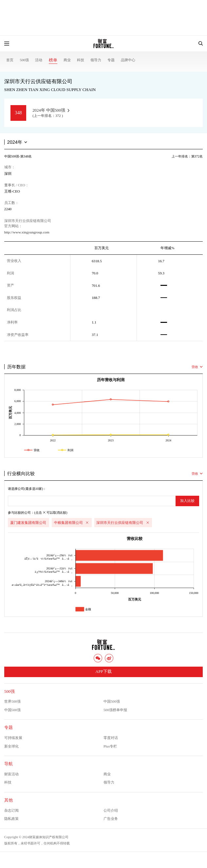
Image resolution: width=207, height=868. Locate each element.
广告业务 (111, 819)
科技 (81, 60)
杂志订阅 (11, 810)
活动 (39, 60)
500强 (24, 60)
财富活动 (11, 774)
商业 (67, 60)
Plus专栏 (110, 746)
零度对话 (111, 738)
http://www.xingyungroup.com (27, 232)
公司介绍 (111, 810)
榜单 (53, 60)
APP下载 (103, 672)
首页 (10, 60)
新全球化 (11, 746)
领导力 (96, 60)
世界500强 (12, 701)
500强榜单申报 (115, 710)
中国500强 (112, 701)
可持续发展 (13, 738)
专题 (111, 60)
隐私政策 (11, 819)
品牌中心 (128, 60)
